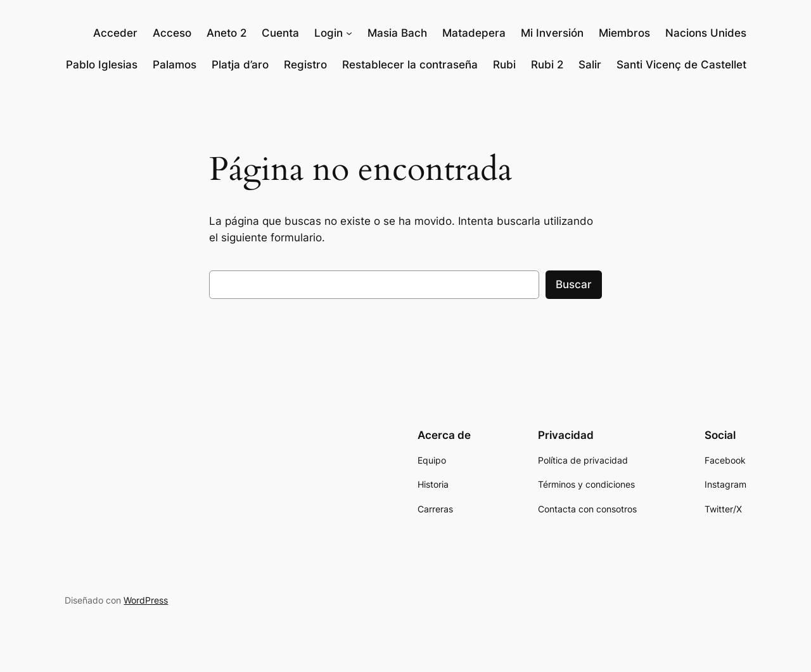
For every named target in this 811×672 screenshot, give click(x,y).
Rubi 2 (547, 65)
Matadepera (474, 33)
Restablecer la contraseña (410, 65)
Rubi (504, 65)
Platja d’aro (240, 65)
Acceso (172, 33)
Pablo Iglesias (102, 65)
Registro (305, 65)
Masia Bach (397, 33)
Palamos (175, 65)
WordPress (146, 600)
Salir (590, 65)
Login (329, 33)
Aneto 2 (227, 33)
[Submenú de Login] (349, 33)
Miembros (624, 33)
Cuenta (280, 33)
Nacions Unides (706, 33)
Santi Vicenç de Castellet (681, 65)
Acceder (115, 33)
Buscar (574, 284)
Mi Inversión (552, 33)
